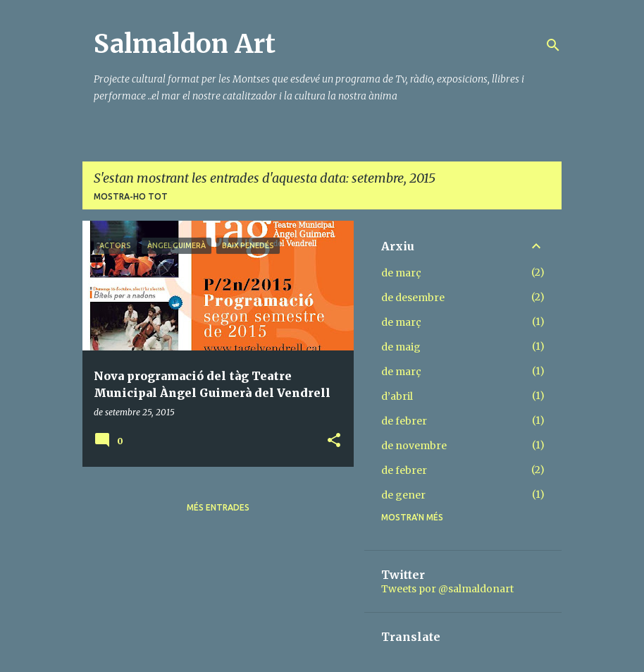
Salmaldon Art (185, 44)
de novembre (414, 446)
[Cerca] (553, 45)
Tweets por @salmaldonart (447, 589)
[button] (334, 441)
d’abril (397, 396)
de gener (403, 495)
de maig (401, 347)
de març (401, 273)
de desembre (413, 298)
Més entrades (218, 507)
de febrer (404, 421)
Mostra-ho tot (131, 196)
